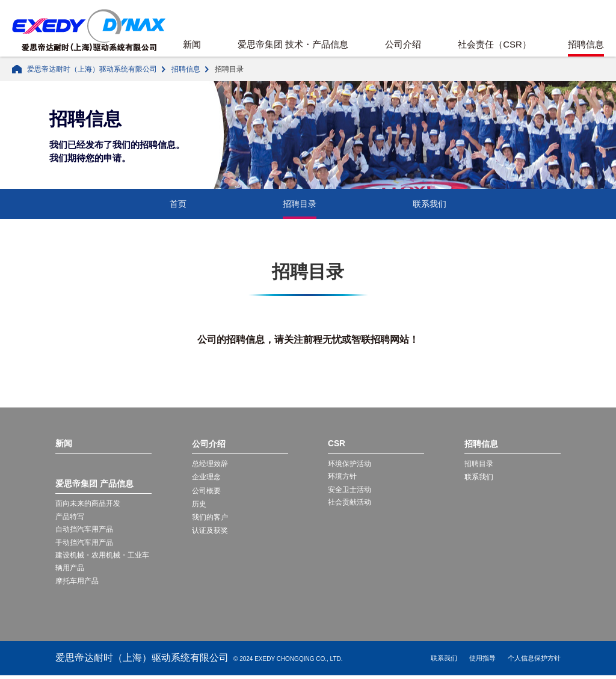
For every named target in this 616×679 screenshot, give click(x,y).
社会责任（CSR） (494, 44)
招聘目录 (300, 204)
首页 (178, 204)
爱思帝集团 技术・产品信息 (293, 44)
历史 (199, 504)
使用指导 (482, 662)
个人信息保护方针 (534, 662)
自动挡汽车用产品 (84, 531)
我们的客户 (210, 517)
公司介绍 (403, 44)
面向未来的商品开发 (88, 504)
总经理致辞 (210, 464)
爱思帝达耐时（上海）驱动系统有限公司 (92, 69)
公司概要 (206, 491)
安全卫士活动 (350, 491)
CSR (337, 444)
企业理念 (206, 477)
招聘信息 (586, 44)
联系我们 (430, 204)
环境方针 (342, 477)
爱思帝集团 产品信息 (94, 484)
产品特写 (70, 517)
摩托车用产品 (77, 584)
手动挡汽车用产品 (84, 544)
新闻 (192, 44)
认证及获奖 (210, 530)
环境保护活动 (350, 464)
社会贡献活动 (350, 504)
